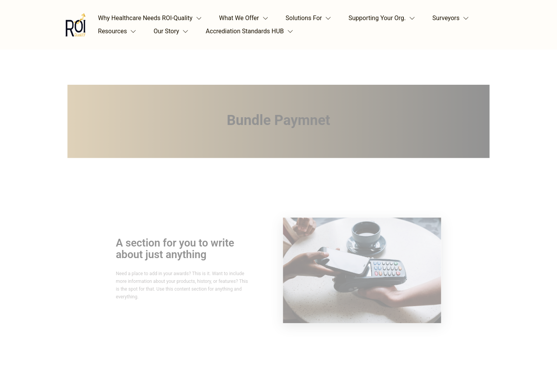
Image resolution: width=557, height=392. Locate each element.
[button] (151, 18)
